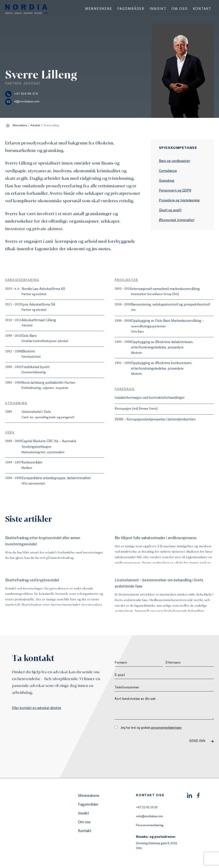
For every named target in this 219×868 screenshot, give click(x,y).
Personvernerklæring (150, 826)
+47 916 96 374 (21, 94)
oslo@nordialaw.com (149, 817)
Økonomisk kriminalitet (177, 220)
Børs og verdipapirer (175, 161)
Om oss (180, 9)
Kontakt (202, 9)
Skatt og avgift (170, 211)
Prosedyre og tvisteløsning (179, 201)
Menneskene (99, 9)
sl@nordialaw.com (22, 102)
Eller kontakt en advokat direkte (37, 708)
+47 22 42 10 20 (147, 808)
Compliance (168, 171)
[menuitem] (99, 9)
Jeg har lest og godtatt (148, 728)
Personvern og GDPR (175, 191)
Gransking (167, 181)
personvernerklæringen (166, 728)
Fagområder (131, 9)
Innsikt (158, 9)
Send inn (197, 741)
